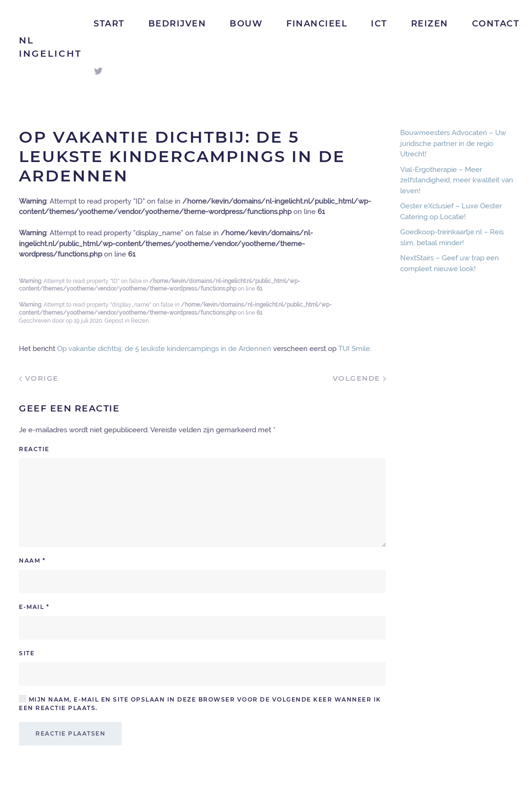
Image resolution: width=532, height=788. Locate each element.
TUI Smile (354, 349)
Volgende (360, 378)
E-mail (34, 607)
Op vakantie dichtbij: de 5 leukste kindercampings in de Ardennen (164, 349)
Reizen (430, 24)
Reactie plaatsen (70, 733)
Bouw (246, 24)
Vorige (39, 378)
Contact (496, 24)
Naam (32, 561)
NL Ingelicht (50, 47)
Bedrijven (177, 24)
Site (27, 653)
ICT (379, 24)
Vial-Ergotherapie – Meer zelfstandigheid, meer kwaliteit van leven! (457, 180)
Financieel (317, 24)
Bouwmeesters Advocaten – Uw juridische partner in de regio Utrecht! (453, 143)
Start (109, 24)
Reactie (34, 449)
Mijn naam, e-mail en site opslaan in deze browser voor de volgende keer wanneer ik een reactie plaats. (200, 703)
